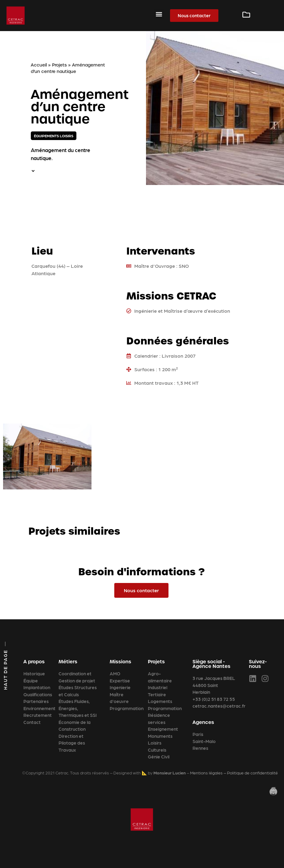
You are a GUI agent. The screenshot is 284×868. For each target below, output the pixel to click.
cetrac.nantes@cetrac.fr (219, 706)
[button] (159, 14)
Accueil (39, 65)
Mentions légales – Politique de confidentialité (234, 773)
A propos (34, 662)
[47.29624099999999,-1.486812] (68, 329)
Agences (203, 722)
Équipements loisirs (54, 136)
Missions (120, 662)
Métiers (68, 662)
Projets (59, 65)
